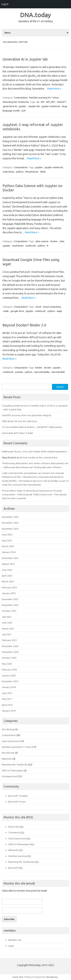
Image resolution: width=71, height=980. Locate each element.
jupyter (23, 106)
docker (54, 241)
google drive (17, 311)
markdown (18, 246)
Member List (15, 940)
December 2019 (10, 681)
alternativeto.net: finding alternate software (38, 467)
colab (6, 311)
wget (59, 311)
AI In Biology (8, 729)
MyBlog (6, 451)
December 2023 (10, 558)
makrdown (9, 172)
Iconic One (18, 977)
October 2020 (9, 658)
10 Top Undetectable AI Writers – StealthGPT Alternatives (32, 427)
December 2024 (10, 523)
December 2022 (10, 599)
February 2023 (9, 587)
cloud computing (52, 307)
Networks (7, 759)
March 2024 (8, 546)
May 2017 (7, 699)
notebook (31, 246)
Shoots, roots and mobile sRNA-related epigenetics (40, 451)
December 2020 (10, 646)
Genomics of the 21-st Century (35, 21)
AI (38, 102)
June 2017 (7, 693)
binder (39, 368)
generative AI (10, 106)
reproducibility (42, 372)
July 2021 (7, 634)
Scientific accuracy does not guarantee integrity (27, 415)
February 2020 (9, 670)
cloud (38, 307)
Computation (21, 98)
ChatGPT (62, 102)
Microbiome (8, 753)
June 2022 (7, 623)
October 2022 (9, 611)
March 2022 (8, 629)
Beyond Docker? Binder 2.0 (24, 325)
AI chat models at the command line (39, 457)
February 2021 (9, 640)
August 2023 (8, 564)
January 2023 (9, 593)
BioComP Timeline (18, 796)
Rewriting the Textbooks (16, 102)
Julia (62, 241)
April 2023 (7, 576)
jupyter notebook (51, 106)
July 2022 (7, 617)
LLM (23, 111)
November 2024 (10, 529)
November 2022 (10, 605)
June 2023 (7, 570)
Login (11, 946)
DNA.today (35, 15)
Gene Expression (11, 741)
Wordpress (52, 977)
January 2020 (9, 676)
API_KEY (51, 102)
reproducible (58, 372)
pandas (19, 372)
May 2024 (7, 540)
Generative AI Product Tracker (18, 433)
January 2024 (9, 552)
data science (42, 241)
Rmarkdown (32, 172)
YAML (43, 172)
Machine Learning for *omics (44, 98)
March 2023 (8, 581)
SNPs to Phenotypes (12, 770)
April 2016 (7, 705)
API (43, 102)
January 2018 (9, 687)
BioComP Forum (17, 802)
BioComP (15, 868)
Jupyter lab (34, 106)
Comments (16, 832)
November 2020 (10, 652)
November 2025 (10, 517)
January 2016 (9, 711)
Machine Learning (20, 856)
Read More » (54, 89)
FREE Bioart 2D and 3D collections (20, 421)
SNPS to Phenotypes (21, 844)
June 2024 (7, 534)
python (20, 172)
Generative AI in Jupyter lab (25, 59)
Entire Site (16, 827)
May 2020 (7, 664)
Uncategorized (10, 776)
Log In (5, 4)
